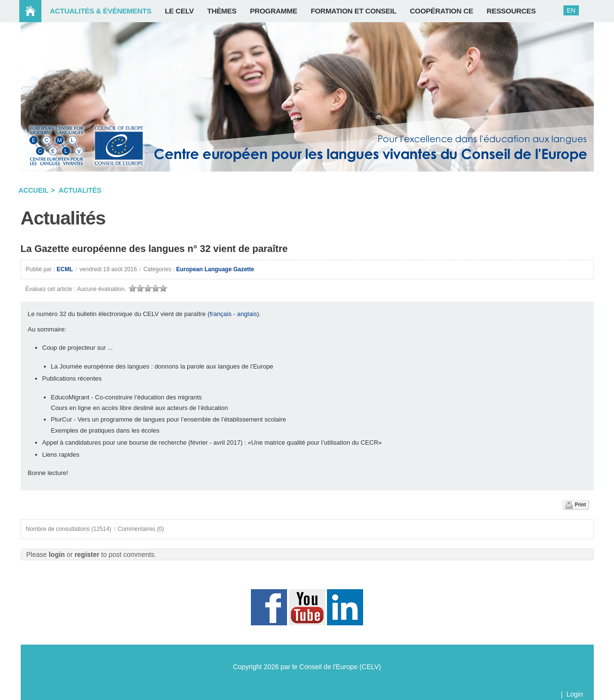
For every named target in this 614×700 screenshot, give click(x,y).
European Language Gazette (215, 269)
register (87, 555)
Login (575, 694)
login (57, 555)
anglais (247, 314)
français (221, 314)
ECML (65, 269)
